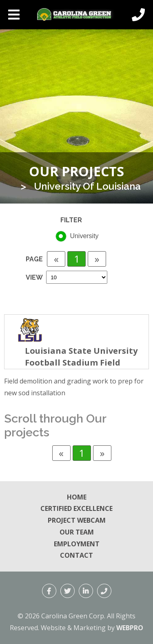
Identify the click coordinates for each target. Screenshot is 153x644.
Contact (76, 555)
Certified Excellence (76, 508)
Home (77, 497)
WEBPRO (130, 628)
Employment (77, 544)
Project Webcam (77, 520)
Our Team (77, 532)
